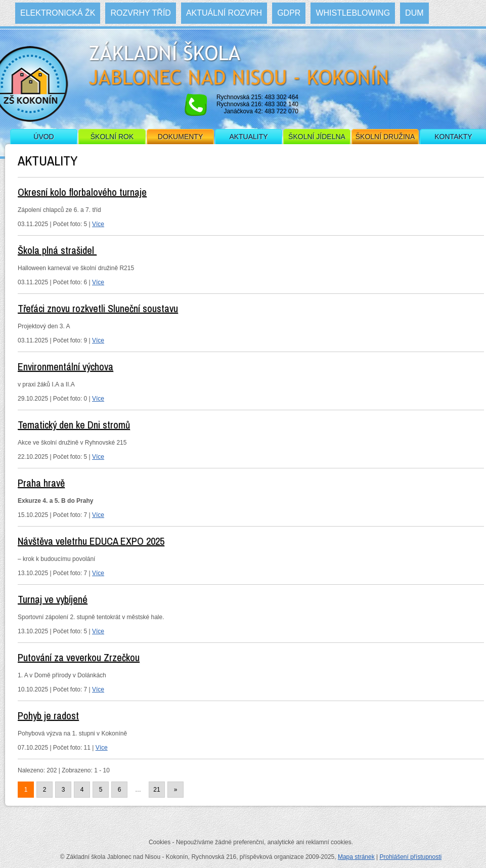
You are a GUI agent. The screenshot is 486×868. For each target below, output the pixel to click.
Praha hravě (41, 483)
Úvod (43, 137)
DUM (414, 13)
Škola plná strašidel (57, 250)
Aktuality (248, 137)
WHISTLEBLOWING (353, 13)
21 (157, 790)
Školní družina (385, 137)
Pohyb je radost (48, 715)
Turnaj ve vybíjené (53, 599)
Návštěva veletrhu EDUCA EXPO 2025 (91, 541)
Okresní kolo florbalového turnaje (82, 192)
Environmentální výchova (65, 366)
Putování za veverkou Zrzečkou (79, 657)
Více (98, 224)
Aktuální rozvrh (224, 13)
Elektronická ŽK (58, 13)
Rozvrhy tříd (140, 13)
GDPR (289, 13)
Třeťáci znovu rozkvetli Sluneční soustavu (98, 308)
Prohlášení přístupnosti (410, 857)
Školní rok (112, 137)
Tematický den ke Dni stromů (74, 425)
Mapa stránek (356, 857)
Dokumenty (180, 137)
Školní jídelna (317, 137)
